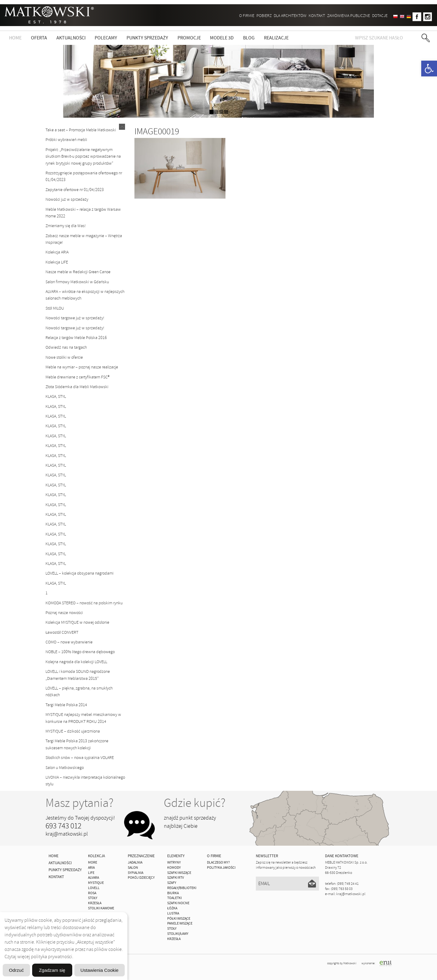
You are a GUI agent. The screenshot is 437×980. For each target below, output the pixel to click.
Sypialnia (136, 873)
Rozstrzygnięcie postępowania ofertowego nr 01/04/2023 (84, 176)
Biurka (173, 893)
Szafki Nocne (178, 903)
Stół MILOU (55, 308)
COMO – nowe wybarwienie (69, 642)
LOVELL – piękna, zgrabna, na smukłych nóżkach (79, 691)
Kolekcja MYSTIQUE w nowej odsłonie (77, 622)
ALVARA (93, 878)
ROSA (92, 893)
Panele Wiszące (180, 923)
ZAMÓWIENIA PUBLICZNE (349, 16)
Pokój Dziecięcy (141, 878)
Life (91, 873)
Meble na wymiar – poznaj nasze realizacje (82, 367)
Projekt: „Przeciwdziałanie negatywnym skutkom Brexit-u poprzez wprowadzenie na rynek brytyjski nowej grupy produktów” (83, 156)
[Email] (288, 884)
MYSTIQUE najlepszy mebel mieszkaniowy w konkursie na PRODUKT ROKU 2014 (83, 718)
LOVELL (94, 888)
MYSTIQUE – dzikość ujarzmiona (73, 731)
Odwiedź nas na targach (66, 347)
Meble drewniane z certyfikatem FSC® (78, 377)
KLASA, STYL (56, 396)
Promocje (189, 38)
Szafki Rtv (176, 878)
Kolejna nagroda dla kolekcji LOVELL (76, 662)
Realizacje (276, 38)
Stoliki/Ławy (178, 934)
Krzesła (174, 939)
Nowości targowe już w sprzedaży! (75, 318)
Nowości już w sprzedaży (67, 199)
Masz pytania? (80, 803)
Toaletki (174, 898)
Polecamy (106, 38)
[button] (429, 69)
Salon (133, 868)
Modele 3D (222, 38)
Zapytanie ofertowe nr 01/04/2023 (75, 190)
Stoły (172, 929)
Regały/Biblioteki (182, 888)
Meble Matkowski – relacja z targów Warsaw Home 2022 (83, 213)
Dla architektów (290, 16)
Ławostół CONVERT (62, 632)
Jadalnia (135, 863)
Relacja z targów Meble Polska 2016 (76, 338)
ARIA (91, 868)
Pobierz (264, 16)
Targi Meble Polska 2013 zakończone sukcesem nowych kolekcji (77, 744)
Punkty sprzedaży (147, 38)
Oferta (39, 38)
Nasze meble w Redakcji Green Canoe (78, 272)
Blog (249, 38)
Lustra (173, 913)
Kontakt (317, 16)
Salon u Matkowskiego (65, 768)
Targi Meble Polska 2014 (66, 705)
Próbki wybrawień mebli (66, 140)
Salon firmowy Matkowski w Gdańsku (77, 282)
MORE (93, 863)
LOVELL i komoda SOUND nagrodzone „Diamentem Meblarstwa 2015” (78, 675)
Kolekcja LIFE (57, 262)
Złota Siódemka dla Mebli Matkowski (77, 387)
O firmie (247, 16)
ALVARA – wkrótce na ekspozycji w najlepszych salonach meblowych (85, 295)
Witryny (174, 863)
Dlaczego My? (218, 863)
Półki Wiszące (179, 919)
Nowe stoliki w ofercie (64, 357)
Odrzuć (64, 970)
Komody (174, 868)
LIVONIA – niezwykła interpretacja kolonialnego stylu (85, 781)
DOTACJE (380, 16)
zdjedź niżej (219, 64)
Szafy (172, 883)
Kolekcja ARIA (57, 252)
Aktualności (71, 38)
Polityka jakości (221, 868)
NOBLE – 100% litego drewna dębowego (80, 652)
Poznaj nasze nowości (64, 613)
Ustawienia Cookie (95, 955)
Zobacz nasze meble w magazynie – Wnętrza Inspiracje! (84, 239)
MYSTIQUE (96, 883)
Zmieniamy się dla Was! (66, 226)
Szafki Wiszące (179, 873)
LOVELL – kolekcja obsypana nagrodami (80, 573)
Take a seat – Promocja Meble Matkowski (81, 130)
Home (15, 38)
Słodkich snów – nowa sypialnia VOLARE (80, 758)
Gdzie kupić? (195, 803)
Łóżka (172, 908)
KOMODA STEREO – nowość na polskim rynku (84, 603)
